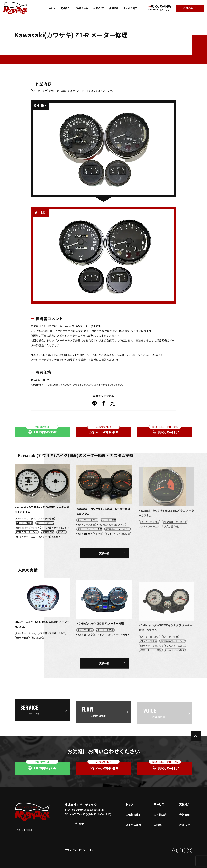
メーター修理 (40, 91)
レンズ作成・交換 (103, 91)
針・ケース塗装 (60, 91)
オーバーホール (81, 91)
